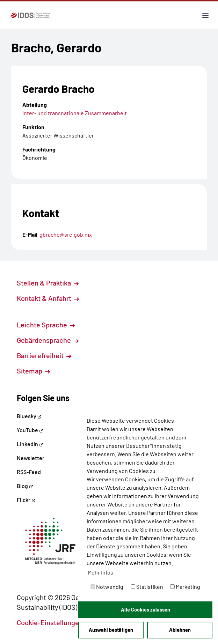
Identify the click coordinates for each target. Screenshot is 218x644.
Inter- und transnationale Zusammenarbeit (75, 113)
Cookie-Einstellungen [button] (54, 622)
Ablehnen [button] (180, 630)
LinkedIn (30, 444)
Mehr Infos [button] (100, 572)
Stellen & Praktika (48, 283)
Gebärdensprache (48, 340)
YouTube (30, 430)
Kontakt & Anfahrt (48, 298)
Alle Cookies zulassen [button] (146, 610)
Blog (25, 486)
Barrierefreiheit (44, 355)
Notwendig (107, 587)
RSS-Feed (29, 472)
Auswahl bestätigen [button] (111, 630)
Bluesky (29, 416)
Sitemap (33, 371)
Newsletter (31, 458)
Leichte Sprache (46, 325)
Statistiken (147, 587)
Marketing (185, 587)
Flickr (26, 500)
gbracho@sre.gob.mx (66, 234)
